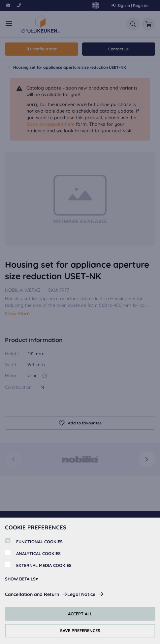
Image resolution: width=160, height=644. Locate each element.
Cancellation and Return (32, 594)
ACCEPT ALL (80, 614)
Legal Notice (81, 594)
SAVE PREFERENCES (80, 631)
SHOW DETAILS (20, 579)
